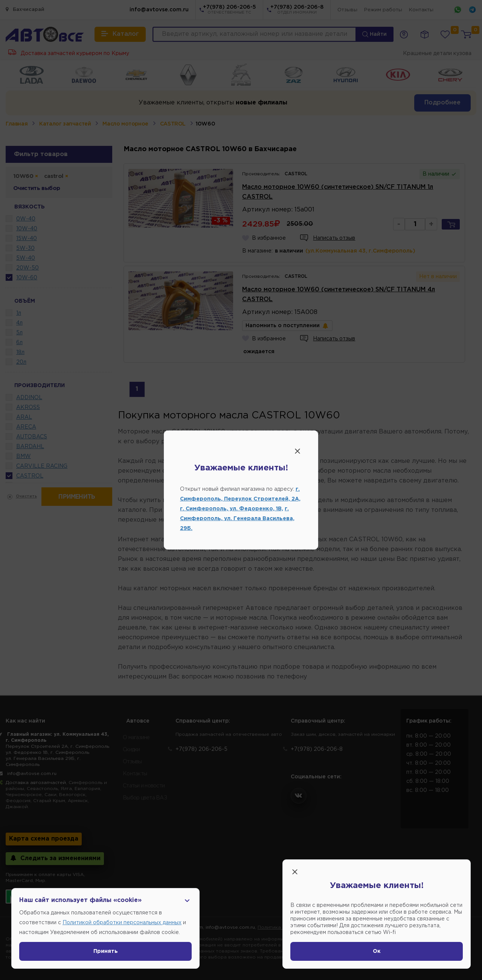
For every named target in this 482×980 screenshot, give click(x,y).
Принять (106, 951)
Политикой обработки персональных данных (122, 923)
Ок (377, 951)
